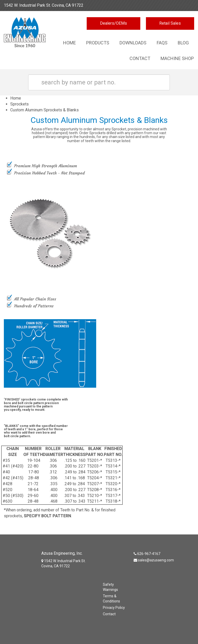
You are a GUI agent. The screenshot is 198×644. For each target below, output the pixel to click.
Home (70, 43)
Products (98, 43)
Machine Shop (177, 58)
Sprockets (19, 104)
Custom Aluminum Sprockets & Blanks (44, 110)
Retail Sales (170, 23)
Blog (183, 43)
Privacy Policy (114, 608)
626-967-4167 (181, 5)
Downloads (133, 43)
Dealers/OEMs (113, 23)
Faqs (162, 43)
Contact (140, 58)
